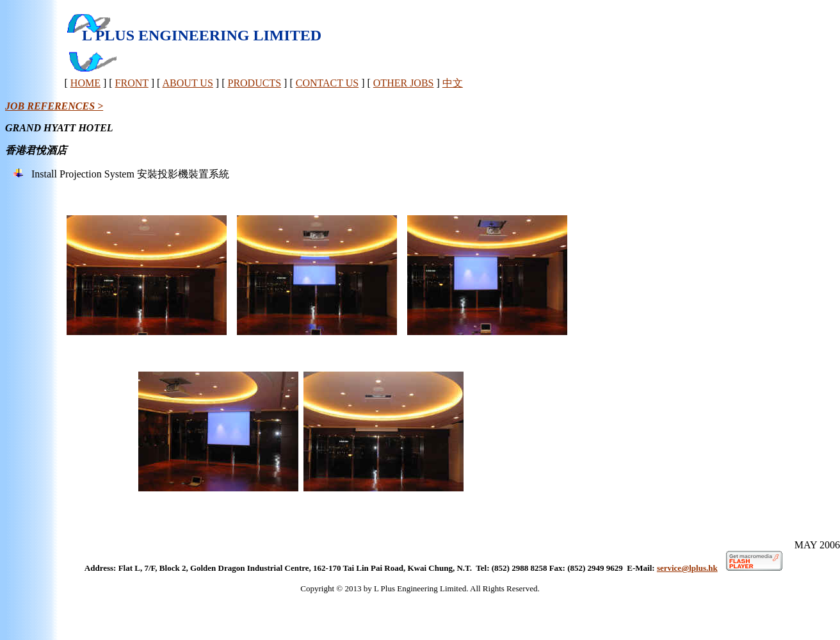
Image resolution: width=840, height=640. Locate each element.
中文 (453, 83)
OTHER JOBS (404, 83)
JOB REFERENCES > (54, 106)
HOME (85, 83)
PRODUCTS (254, 83)
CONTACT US (327, 83)
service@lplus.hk (687, 568)
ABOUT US (188, 83)
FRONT (132, 83)
